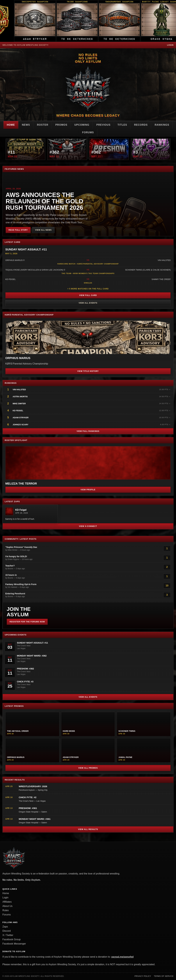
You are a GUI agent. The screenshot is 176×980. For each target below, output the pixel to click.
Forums (88, 132)
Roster (43, 125)
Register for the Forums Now (27, 622)
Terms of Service (164, 976)
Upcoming (82, 125)
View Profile (88, 490)
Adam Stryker (21, 418)
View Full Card (88, 295)
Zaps (5, 927)
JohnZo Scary (20, 425)
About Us (7, 906)
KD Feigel (18, 411)
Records (141, 125)
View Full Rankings (88, 431)
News (26, 125)
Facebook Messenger (14, 944)
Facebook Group (12, 939)
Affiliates (7, 902)
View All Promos (88, 768)
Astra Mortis (20, 397)
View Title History (88, 371)
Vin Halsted (20, 390)
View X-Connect (88, 526)
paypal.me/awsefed (123, 957)
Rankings (162, 125)
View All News (43, 230)
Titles (122, 125)
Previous (103, 125)
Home (11, 125)
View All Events (88, 303)
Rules (6, 910)
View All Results (88, 829)
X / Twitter (8, 935)
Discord (7, 931)
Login (170, 45)
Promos (61, 125)
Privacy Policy (143, 976)
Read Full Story (18, 230)
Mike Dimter (19, 404)
